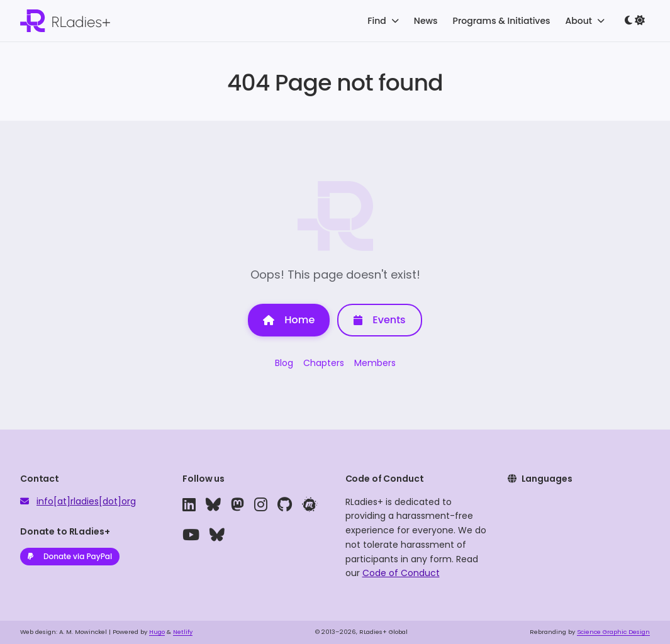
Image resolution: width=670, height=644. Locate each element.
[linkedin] (189, 505)
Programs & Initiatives (502, 21)
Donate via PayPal (70, 556)
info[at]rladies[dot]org (86, 501)
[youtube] (191, 535)
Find (383, 21)
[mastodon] (237, 505)
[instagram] (261, 505)
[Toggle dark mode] (635, 21)
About (585, 21)
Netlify (183, 632)
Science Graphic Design (613, 632)
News (426, 21)
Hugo (157, 632)
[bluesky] (213, 505)
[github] (285, 505)
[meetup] (310, 505)
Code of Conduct (401, 573)
